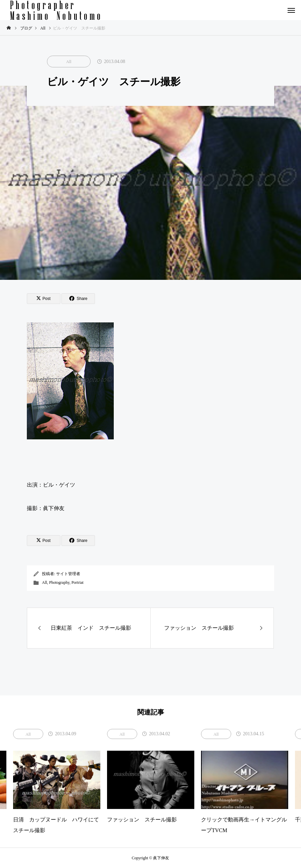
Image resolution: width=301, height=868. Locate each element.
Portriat (78, 582)
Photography (59, 582)
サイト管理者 (68, 574)
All (69, 62)
